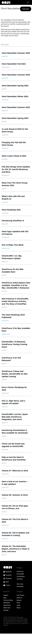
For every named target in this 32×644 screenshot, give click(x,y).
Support (6, 606)
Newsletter (7, 613)
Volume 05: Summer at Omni (15, 505)
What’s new (7, 618)
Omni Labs (20, 594)
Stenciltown (7, 616)
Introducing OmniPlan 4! (13, 228)
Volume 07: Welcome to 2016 (15, 481)
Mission (19, 611)
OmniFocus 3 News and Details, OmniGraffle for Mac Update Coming (15, 384)
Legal (18, 616)
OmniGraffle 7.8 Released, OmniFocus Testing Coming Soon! (15, 355)
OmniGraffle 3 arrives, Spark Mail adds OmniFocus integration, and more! (15, 427)
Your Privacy (20, 606)
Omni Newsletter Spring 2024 (15, 91)
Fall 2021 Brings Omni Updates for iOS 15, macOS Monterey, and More (14, 177)
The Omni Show (8, 611)
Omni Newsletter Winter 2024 (15, 102)
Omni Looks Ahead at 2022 (14, 164)
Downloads (20, 597)
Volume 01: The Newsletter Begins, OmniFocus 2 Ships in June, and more (16, 559)
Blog (5, 608)
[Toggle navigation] (28, 2)
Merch (19, 618)
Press (18, 613)
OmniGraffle (20, 584)
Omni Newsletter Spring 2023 (15, 126)
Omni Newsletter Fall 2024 (14, 66)
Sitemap (6, 621)
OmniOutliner (21, 587)
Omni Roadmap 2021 (11, 218)
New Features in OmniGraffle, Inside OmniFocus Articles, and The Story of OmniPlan (15, 312)
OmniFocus (20, 582)
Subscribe (26, 9)
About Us (19, 608)
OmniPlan (20, 589)
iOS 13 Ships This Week (13, 253)
